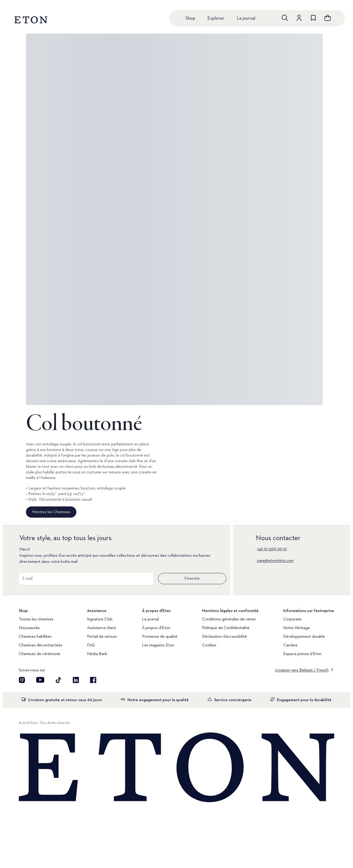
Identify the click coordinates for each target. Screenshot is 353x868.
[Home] (176, 768)
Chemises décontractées (41, 645)
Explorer (216, 18)
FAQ (91, 645)
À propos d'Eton (156, 628)
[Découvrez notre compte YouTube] (40, 680)
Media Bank (97, 654)
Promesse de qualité (160, 637)
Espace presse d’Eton (302, 654)
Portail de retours (102, 637)
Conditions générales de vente (229, 619)
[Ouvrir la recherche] (285, 18)
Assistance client (102, 628)
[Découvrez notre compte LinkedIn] (76, 680)
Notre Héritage (296, 628)
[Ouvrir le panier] (328, 18)
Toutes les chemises (36, 619)
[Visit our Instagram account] (22, 680)
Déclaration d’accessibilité (224, 637)
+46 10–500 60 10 (272, 549)
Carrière (290, 645)
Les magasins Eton (158, 645)
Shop (190, 18)
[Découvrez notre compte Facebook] (93, 680)
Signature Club (100, 619)
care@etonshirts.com (275, 561)
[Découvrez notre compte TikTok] (59, 680)
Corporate (292, 619)
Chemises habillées (35, 637)
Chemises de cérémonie (40, 654)
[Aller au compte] (299, 18)
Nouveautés (29, 628)
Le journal (246, 18)
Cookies (209, 645)
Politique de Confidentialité (226, 628)
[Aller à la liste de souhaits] (313, 18)
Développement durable (304, 637)
